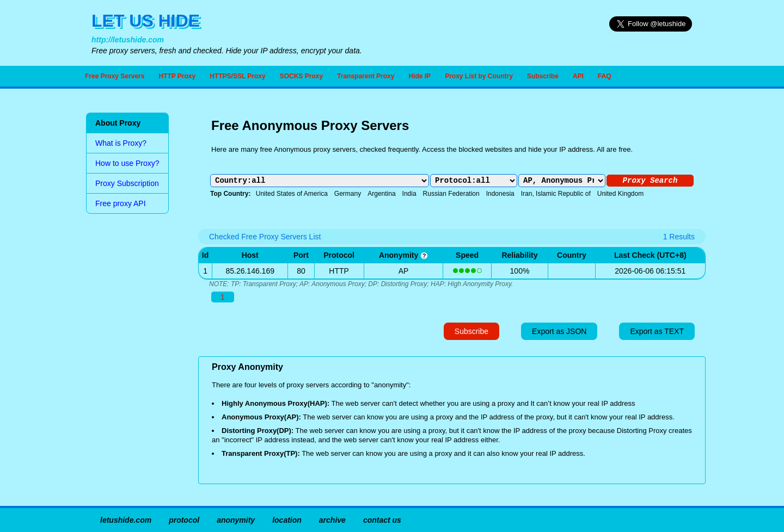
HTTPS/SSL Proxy (237, 76)
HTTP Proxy (177, 76)
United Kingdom (620, 194)
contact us (382, 520)
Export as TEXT (657, 331)
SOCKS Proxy (301, 76)
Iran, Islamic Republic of (556, 194)
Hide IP (419, 76)
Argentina (381, 194)
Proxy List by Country (479, 76)
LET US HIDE (146, 21)
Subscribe (543, 76)
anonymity (403, 255)
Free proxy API (121, 203)
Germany (348, 194)
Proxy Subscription (127, 183)
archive (332, 520)
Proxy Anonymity (247, 367)
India (409, 194)
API (578, 76)
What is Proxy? (121, 143)
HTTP (339, 271)
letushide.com (126, 520)
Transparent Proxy (366, 76)
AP (404, 271)
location (287, 520)
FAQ (605, 76)
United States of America (292, 194)
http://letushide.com (128, 40)
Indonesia (500, 194)
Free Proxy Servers (115, 76)
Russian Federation (451, 194)
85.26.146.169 (250, 271)
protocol (184, 520)
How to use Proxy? (127, 163)
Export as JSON (559, 331)
